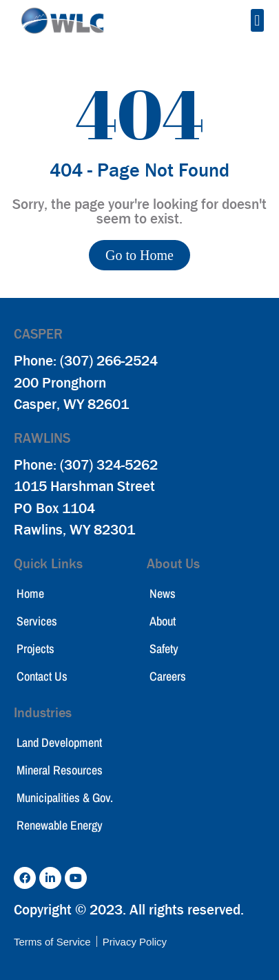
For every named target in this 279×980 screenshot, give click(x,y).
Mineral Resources (60, 770)
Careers (168, 676)
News (163, 593)
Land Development (59, 742)
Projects (35, 649)
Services (37, 621)
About (163, 621)
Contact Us (42, 676)
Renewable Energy (60, 825)
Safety (164, 649)
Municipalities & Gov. (65, 798)
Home (30, 593)
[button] (257, 20)
